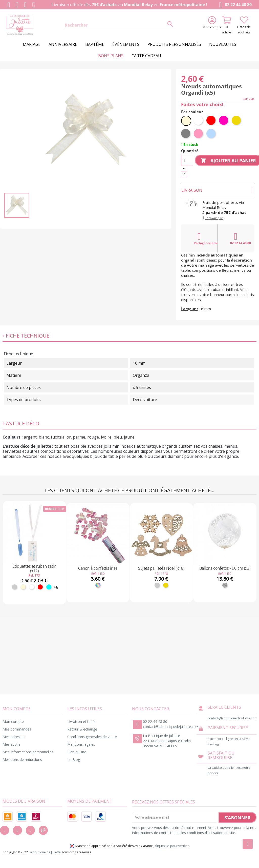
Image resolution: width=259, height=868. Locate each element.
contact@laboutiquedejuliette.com (171, 727)
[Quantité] (187, 160)
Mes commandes (17, 729)
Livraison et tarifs (81, 722)
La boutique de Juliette (45, 852)
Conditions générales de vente (92, 737)
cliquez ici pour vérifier (172, 846)
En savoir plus (214, 218)
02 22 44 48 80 (234, 5)
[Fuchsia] (224, 121)
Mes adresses (14, 737)
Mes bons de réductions (22, 759)
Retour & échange (82, 729)
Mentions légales (81, 744)
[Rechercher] (120, 25)
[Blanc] (199, 121)
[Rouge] (211, 121)
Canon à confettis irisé (98, 568)
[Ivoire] (186, 121)
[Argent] (14, 587)
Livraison (218, 190)
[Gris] (186, 134)
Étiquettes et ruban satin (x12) (34, 568)
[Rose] (199, 134)
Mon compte (13, 722)
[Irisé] (98, 585)
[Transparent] (225, 585)
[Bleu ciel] (211, 134)
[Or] (237, 121)
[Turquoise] (49, 587)
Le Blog (74, 759)
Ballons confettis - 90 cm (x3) (225, 568)
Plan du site (77, 752)
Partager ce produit (206, 239)
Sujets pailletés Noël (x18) (161, 568)
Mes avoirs (12, 744)
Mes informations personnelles (28, 752)
